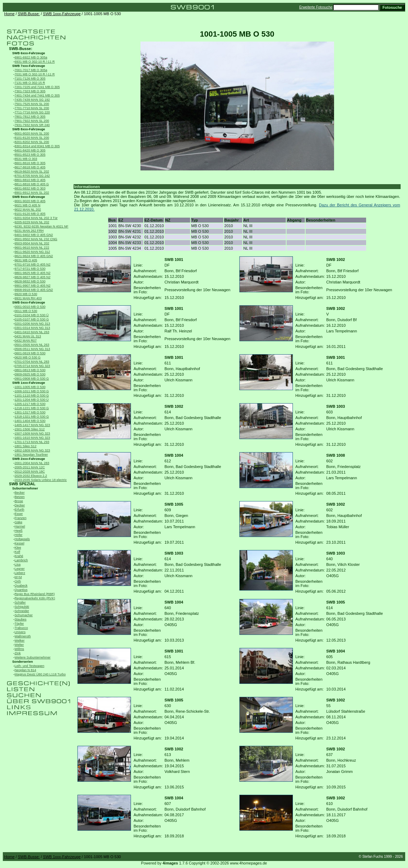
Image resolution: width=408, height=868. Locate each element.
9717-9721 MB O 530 (30, 269)
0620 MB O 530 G (27, 357)
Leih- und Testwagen (29, 666)
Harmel (20, 526)
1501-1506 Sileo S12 (30, 429)
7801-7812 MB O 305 (30, 117)
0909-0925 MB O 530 (30, 374)
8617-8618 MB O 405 (30, 167)
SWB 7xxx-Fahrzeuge (29, 66)
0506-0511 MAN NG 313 (32, 349)
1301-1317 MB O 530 (30, 412)
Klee (18, 548)
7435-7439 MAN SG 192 (32, 100)
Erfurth (19, 510)
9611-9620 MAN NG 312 (32, 252)
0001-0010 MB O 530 (30, 307)
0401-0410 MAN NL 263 (32, 332)
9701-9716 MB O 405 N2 (32, 264)
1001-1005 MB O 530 (30, 387)
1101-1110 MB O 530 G (32, 395)
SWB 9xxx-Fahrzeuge (29, 197)
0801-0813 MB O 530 (30, 370)
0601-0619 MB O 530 (30, 353)
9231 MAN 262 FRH (29, 231)
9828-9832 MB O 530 (30, 281)
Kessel (19, 543)
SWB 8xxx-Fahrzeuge (29, 129)
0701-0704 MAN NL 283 (32, 362)
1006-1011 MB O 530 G (32, 391)
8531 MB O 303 (26, 159)
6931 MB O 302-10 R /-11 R (34, 62)
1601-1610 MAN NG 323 (32, 438)
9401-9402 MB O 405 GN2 (34, 235)
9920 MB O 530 (26, 294)
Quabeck (21, 586)
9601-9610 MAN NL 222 (32, 248)
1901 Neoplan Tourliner (31, 455)
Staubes (20, 619)
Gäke (18, 522)
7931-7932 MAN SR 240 (32, 125)
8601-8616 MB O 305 (30, 163)
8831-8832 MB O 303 (30, 188)
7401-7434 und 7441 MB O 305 (37, 95)
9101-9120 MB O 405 (30, 214)
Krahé (19, 556)
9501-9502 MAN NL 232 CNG (36, 239)
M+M (18, 577)
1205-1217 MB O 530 (30, 404)
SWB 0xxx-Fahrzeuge (29, 302)
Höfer (18, 535)
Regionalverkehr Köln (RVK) (35, 598)
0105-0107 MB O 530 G (32, 319)
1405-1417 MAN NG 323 (32, 425)
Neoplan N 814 (25, 670)
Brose (19, 501)
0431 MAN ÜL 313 (28, 336)
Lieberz (20, 573)
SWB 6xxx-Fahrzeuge (29, 53)
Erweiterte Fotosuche (316, 7)
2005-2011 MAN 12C (30, 467)
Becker (20, 493)
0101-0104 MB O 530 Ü (32, 315)
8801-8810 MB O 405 (30, 180)
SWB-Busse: (29, 14)
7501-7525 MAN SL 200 (32, 104)
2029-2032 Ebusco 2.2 (31, 476)
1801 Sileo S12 (25, 446)
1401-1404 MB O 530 (30, 421)
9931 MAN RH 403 (28, 298)
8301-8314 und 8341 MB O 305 (37, 146)
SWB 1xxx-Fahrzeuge (62, 14)
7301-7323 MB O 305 (30, 91)
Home (9, 14)
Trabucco (21, 628)
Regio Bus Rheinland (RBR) (34, 594)
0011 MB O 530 (26, 311)
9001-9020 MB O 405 (30, 201)
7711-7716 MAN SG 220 (32, 112)
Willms (19, 649)
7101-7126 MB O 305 (30, 79)
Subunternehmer (25, 488)
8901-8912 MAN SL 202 (32, 193)
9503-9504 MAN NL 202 (32, 243)
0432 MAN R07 (26, 341)
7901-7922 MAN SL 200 (32, 121)
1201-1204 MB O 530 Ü (32, 400)
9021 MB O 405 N (27, 205)
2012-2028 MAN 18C (30, 472)
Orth (18, 581)
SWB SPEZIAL (22, 484)
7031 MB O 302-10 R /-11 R (34, 74)
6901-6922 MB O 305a (31, 57)
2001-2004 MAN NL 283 (32, 463)
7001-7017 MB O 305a (31, 70)
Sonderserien (23, 662)
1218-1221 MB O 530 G (32, 408)
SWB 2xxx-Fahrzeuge (29, 459)
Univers (20, 632)
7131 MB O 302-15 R (30, 83)
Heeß (18, 531)
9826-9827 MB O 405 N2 (32, 277)
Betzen (20, 497)
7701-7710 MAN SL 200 (32, 108)
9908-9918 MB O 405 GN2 (34, 290)
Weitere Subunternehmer (32, 657)
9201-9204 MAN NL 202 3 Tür (36, 218)
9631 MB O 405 (26, 260)
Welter (19, 645)
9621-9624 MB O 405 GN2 (34, 256)
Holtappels (22, 539)
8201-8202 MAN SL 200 (32, 142)
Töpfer (19, 624)
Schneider (22, 611)
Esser (18, 514)
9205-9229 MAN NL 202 (32, 222)
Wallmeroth (23, 636)
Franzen (20, 518)
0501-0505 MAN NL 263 (32, 345)
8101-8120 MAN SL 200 (32, 138)
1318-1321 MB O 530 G (32, 417)
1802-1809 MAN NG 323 (32, 450)
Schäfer (20, 602)
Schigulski (22, 607)
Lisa (17, 564)
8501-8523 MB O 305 (30, 155)
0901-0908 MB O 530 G (32, 379)
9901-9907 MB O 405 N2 (32, 286)
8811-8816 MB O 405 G (32, 184)
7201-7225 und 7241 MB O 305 (37, 87)
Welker (19, 641)
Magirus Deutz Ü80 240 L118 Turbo (40, 674)
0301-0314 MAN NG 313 (32, 328)
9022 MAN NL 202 (28, 210)
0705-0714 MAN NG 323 (32, 366)
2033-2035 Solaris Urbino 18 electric (40, 480)
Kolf (17, 552)
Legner (20, 569)
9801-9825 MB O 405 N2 (32, 273)
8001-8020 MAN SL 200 (32, 133)
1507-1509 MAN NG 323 (32, 433)
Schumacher (23, 615)
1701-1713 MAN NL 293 (32, 442)
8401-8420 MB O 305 (30, 150)
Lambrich (21, 560)
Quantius (21, 590)
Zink (17, 653)
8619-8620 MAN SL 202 (32, 171)
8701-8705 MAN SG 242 (32, 176)
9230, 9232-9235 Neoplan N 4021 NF (41, 226)
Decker (20, 505)
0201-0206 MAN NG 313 (32, 324)
